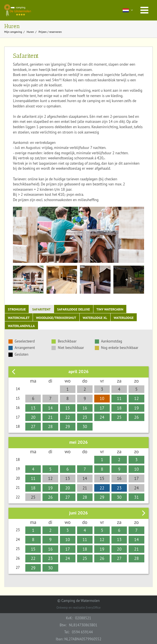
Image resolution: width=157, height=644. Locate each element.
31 (136, 497)
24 (102, 417)
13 (33, 408)
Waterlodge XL (95, 318)
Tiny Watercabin (110, 309)
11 (119, 398)
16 (85, 408)
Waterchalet (19, 318)
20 (33, 417)
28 (50, 426)
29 (68, 426)
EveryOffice (93, 608)
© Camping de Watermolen (78, 601)
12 (136, 398)
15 (68, 408)
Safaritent (41, 309)
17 (102, 408)
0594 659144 (82, 632)
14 (50, 408)
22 (68, 417)
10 (102, 398)
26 (136, 417)
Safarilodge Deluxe (74, 309)
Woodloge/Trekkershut (56, 318)
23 (85, 417)
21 (50, 417)
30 (85, 426)
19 (136, 408)
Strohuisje (17, 309)
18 (119, 408)
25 (119, 417)
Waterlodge (124, 318)
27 (33, 426)
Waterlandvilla (21, 326)
